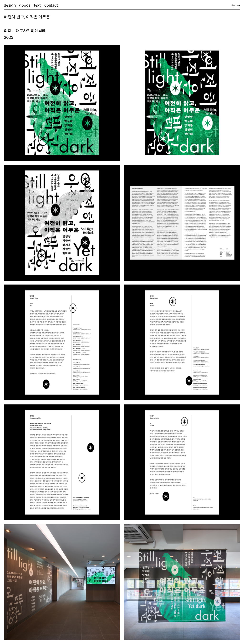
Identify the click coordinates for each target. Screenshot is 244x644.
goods (25, 5)
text (37, 5)
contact (51, 5)
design (10, 5)
